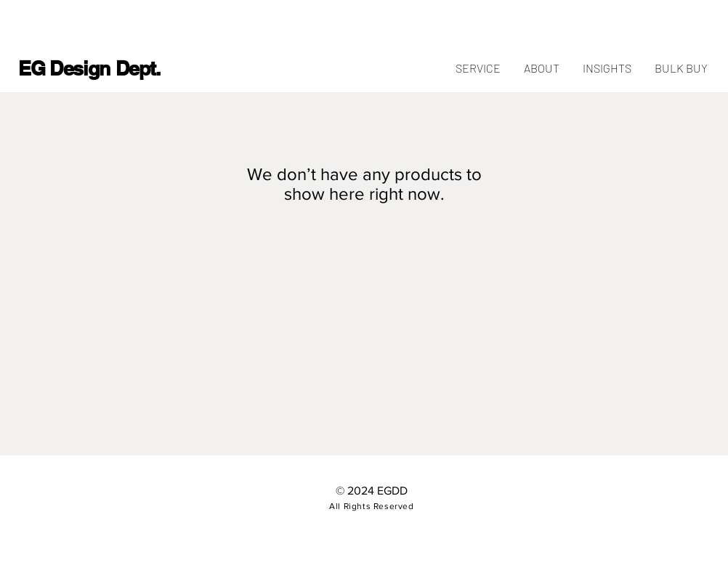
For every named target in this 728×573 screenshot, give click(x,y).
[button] (681, 68)
